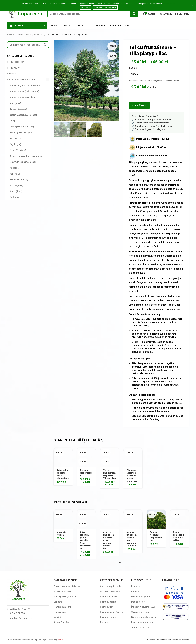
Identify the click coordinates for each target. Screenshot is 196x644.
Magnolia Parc (138, 602)
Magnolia (14, 168)
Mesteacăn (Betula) (19, 180)
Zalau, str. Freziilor (20, 609)
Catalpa (13, 121)
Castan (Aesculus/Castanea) (23, 115)
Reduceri (101, 26)
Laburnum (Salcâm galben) (23, 162)
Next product (187, 35)
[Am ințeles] (192, 6)
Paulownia (14, 197)
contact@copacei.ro (21, 618)
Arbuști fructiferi (15, 68)
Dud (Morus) (15, 138)
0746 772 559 (17, 613)
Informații (85, 26)
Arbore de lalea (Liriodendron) (24, 91)
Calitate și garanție (140, 612)
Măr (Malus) (15, 174)
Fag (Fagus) (15, 144)
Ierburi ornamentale (110, 592)
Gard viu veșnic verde (111, 586)
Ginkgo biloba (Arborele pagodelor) (27, 156)
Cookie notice (169, 4)
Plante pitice (60, 612)
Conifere (11, 74)
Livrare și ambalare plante (144, 617)
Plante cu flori (107, 607)
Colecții (135, 592)
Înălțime (133, 68)
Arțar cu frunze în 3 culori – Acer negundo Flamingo (132, 539)
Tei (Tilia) (45, 35)
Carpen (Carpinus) (18, 109)
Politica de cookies (180, 640)
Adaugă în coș (139, 105)
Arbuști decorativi (16, 62)
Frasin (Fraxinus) (18, 150)
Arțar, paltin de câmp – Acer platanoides (63, 474)
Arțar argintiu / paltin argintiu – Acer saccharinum (86, 540)
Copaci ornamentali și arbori (27, 35)
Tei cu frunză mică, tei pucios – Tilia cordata (110, 474)
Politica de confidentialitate (160, 640)
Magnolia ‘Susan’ (61, 534)
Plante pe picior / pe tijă (111, 612)
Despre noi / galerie (141, 597)
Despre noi (115, 26)
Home (10, 35)
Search (134, 14)
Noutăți (57, 617)
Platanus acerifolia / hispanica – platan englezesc (132, 476)
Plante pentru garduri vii (65, 597)
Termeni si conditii (140, 627)
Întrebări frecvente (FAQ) (143, 607)
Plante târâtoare (108, 617)
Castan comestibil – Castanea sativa (179, 536)
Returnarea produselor (142, 622)
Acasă (54, 26)
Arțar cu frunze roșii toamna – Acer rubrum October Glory (109, 540)
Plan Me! (61, 640)
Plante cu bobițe (108, 602)
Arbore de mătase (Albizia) (22, 97)
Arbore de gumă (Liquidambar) (25, 85)
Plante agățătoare (62, 607)
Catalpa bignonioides (86, 473)
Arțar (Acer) (15, 103)
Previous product (181, 35)
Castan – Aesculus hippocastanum (156, 536)
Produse (68, 26)
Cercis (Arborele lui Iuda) (22, 127)
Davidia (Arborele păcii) (21, 133)
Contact (130, 26)
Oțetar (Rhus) (16, 191)
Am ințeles (86, 8)
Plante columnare (109, 597)
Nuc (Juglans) (16, 186)
